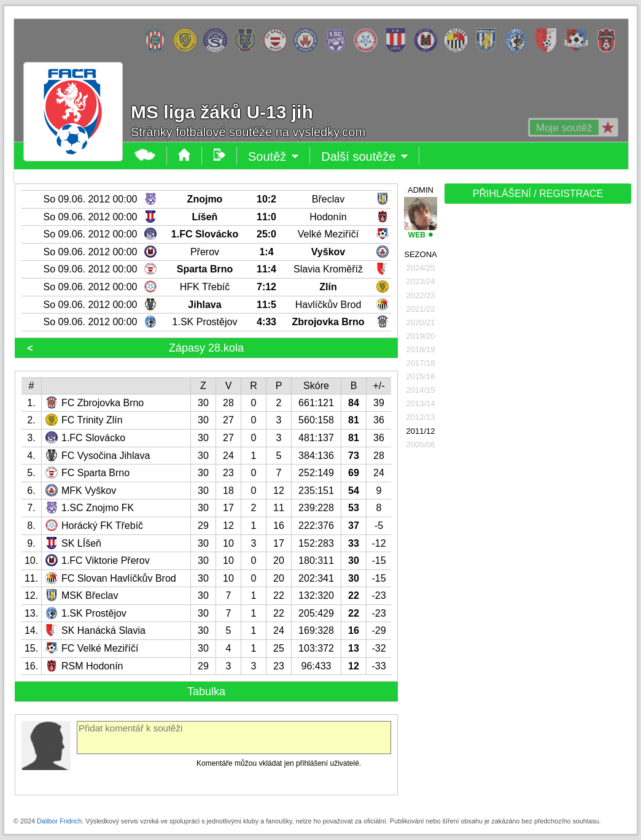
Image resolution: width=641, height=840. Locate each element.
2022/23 (421, 295)
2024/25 (421, 268)
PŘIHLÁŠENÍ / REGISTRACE (538, 194)
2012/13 (421, 417)
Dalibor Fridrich (59, 821)
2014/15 (421, 390)
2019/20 (421, 336)
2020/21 (421, 322)
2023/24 (421, 281)
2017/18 (421, 363)
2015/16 (421, 376)
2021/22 (421, 309)
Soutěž (274, 156)
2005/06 (421, 445)
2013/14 (421, 403)
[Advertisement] (493, 400)
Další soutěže (365, 156)
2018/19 (421, 349)
